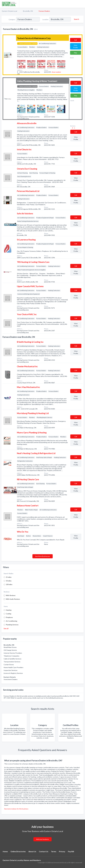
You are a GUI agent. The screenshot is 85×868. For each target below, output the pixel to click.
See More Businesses (43, 556)
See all (6, 628)
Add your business (42, 839)
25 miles (9, 577)
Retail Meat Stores (10, 647)
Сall (76, 40)
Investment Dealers (11, 679)
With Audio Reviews (13, 599)
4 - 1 (73, 128)
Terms (54, 851)
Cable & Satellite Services (13, 659)
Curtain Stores (9, 665)
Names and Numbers (32, 860)
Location (45, 19)
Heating (9, 610)
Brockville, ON (28, 11)
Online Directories (18, 851)
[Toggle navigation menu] (82, 4)
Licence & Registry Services (13, 673)
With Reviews (11, 595)
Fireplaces (9, 617)
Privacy (62, 851)
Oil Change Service (10, 650)
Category (12, 19)
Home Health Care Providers (14, 667)
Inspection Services (11, 670)
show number (56, 72)
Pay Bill (71, 851)
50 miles (9, 581)
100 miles (9, 584)
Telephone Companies (11, 656)
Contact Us (44, 851)
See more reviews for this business (16, 809)
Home (5, 851)
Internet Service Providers (13, 653)
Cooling (9, 614)
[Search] (76, 19)
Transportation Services (12, 662)
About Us (32, 851)
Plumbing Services (12, 625)
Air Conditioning (12, 621)
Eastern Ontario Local (10, 11)
